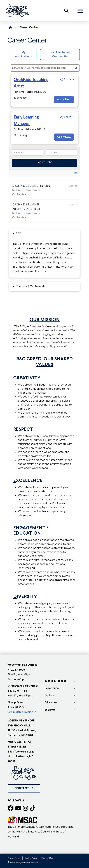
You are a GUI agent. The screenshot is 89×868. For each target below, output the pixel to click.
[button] (66, 11)
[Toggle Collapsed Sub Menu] (60, 681)
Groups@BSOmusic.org (22, 712)
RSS (76, 173)
